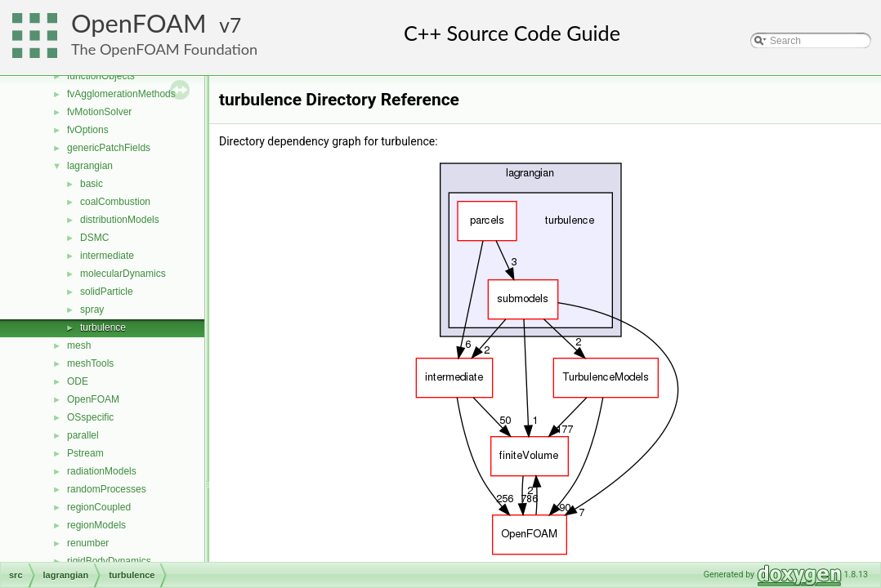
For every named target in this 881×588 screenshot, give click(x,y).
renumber (88, 543)
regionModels (96, 525)
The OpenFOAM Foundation (164, 49)
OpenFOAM (139, 23)
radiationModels (102, 471)
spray (92, 310)
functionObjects (101, 76)
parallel (83, 435)
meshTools (90, 363)
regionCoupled (99, 507)
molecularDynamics (123, 274)
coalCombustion (115, 202)
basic (92, 184)
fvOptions (88, 130)
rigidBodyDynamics (109, 561)
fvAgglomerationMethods (121, 94)
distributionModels (120, 220)
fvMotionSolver (99, 112)
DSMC (94, 238)
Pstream (85, 453)
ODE (78, 381)
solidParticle (107, 292)
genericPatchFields (109, 148)
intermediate (107, 256)
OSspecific (90, 417)
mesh (79, 345)
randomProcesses (107, 489)
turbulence (103, 327)
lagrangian (90, 166)
